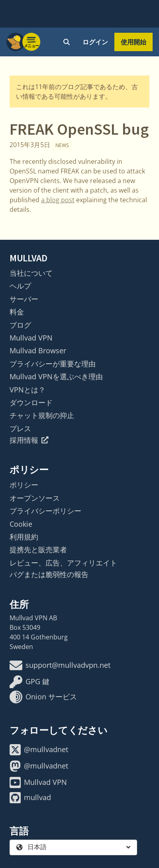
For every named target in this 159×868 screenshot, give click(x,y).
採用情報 (29, 440)
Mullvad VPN (31, 338)
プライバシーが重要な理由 (53, 364)
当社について (31, 273)
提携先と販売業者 (38, 549)
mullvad (30, 798)
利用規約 (24, 537)
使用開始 (133, 42)
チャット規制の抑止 (42, 415)
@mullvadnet (39, 750)
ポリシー (24, 485)
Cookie (21, 524)
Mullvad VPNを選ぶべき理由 (56, 376)
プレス (20, 428)
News (62, 145)
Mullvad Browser (38, 350)
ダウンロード (31, 402)
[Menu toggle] (31, 42)
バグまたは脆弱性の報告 (49, 574)
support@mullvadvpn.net (60, 665)
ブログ (20, 325)
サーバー (24, 299)
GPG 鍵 (29, 682)
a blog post (58, 200)
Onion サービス (43, 697)
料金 (17, 312)
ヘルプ (20, 286)
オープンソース (35, 498)
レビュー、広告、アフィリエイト (63, 563)
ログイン (95, 42)
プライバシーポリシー (45, 511)
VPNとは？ (27, 390)
